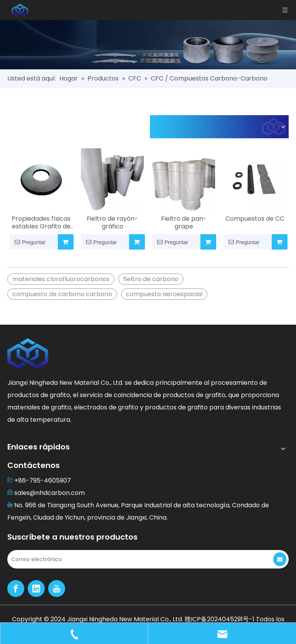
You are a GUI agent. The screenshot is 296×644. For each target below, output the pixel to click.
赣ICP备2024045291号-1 (220, 619)
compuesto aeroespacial (164, 294)
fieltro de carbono (151, 279)
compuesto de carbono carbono (62, 294)
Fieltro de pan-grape (184, 223)
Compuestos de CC (255, 219)
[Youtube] (57, 589)
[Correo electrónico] (134, 559)
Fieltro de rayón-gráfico (112, 223)
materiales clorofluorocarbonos (61, 279)
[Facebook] (16, 589)
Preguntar (28, 242)
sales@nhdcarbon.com (50, 493)
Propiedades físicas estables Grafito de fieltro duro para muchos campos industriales (41, 223)
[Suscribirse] (280, 559)
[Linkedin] (36, 589)
